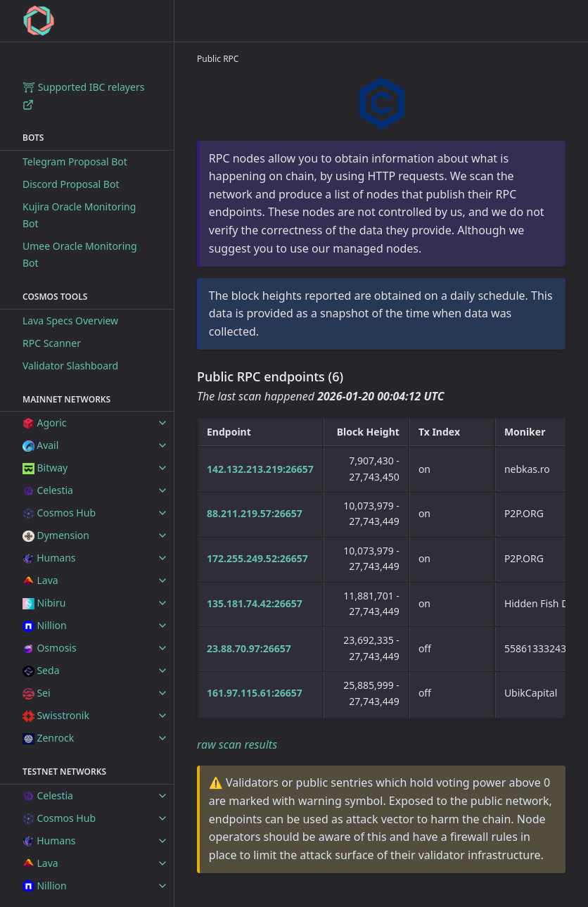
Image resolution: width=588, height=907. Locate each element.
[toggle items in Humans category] (162, 558)
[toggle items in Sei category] (162, 693)
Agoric (45, 423)
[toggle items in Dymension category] (162, 535)
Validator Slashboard (70, 366)
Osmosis (50, 648)
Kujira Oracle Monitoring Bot (79, 215)
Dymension (56, 535)
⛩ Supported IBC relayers (83, 95)
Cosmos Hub (59, 513)
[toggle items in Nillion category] (162, 626)
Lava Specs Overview (70, 321)
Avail (40, 445)
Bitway (45, 468)
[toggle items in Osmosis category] (162, 648)
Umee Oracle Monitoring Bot (80, 254)
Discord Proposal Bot (71, 184)
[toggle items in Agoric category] (162, 423)
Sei (37, 693)
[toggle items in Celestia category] (162, 490)
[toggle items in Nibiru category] (162, 603)
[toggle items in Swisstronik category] (162, 716)
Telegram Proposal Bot (75, 161)
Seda (41, 670)
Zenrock (48, 738)
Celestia (48, 490)
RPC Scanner (52, 343)
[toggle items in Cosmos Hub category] (162, 513)
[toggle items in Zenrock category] (162, 738)
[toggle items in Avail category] (162, 445)
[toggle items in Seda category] (162, 671)
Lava (40, 580)
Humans (49, 558)
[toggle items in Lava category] (162, 581)
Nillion (45, 625)
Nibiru (44, 603)
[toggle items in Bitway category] (162, 468)
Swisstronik (56, 715)
